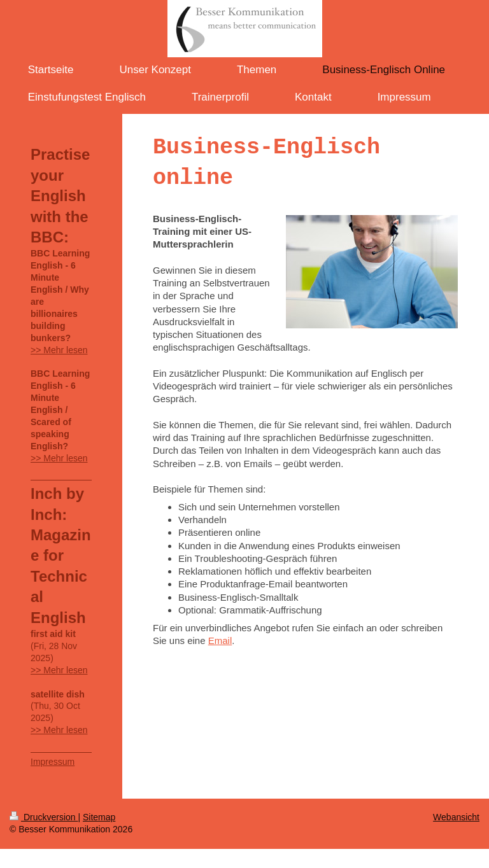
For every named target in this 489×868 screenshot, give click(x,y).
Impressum (53, 762)
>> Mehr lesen (59, 350)
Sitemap (99, 817)
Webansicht (456, 817)
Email (220, 640)
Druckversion (44, 817)
